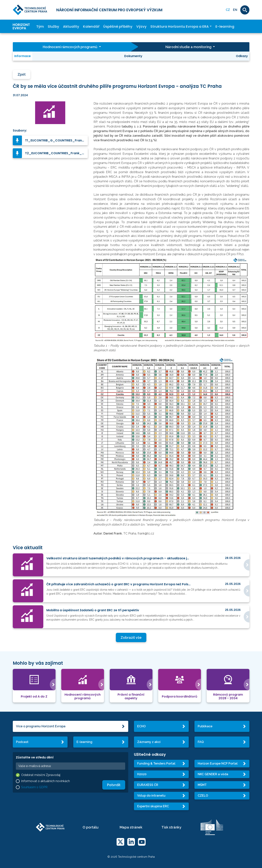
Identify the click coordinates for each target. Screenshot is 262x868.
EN (235, 10)
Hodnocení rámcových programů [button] (70, 47)
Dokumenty (133, 56)
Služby (53, 26)
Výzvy (141, 26)
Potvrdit (114, 785)
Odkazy (242, 56)
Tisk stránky (171, 827)
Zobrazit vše (131, 637)
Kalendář (91, 26)
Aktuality (71, 26)
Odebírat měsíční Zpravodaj (41, 775)
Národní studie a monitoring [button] (189, 47)
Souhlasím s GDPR (34, 787)
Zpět (22, 74)
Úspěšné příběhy (118, 26)
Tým (40, 26)
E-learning (225, 26)
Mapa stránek (131, 827)
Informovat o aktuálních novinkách (46, 781)
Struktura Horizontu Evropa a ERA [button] (180, 26)
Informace (23, 56)
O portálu (91, 827)
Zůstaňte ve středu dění (35, 757)
